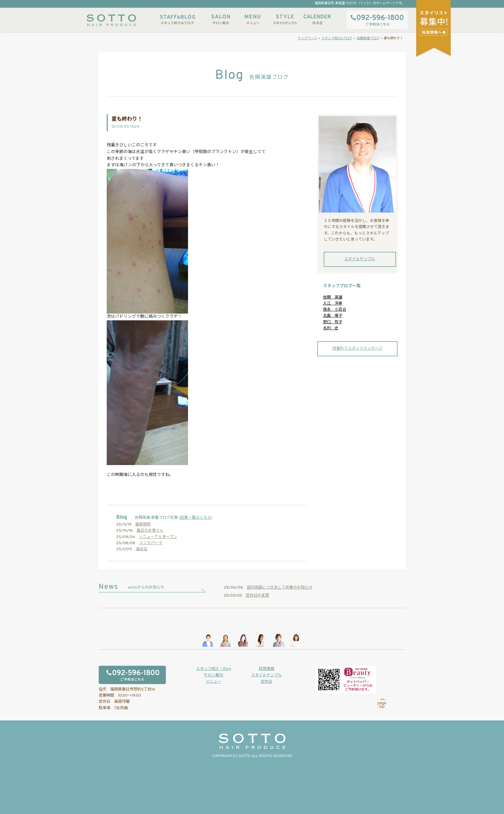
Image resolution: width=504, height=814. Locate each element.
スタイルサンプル (285, 19)
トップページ (307, 38)
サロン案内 (221, 19)
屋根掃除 (143, 525)
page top (382, 704)
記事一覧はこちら (196, 518)
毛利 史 (331, 328)
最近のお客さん (150, 531)
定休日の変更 (257, 596)
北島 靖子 (333, 316)
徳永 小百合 (335, 310)
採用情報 (266, 669)
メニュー (253, 19)
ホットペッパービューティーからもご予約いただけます (346, 680)
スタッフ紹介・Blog (214, 669)
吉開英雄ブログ (368, 38)
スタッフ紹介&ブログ (178, 19)
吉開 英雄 (333, 297)
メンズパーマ (151, 543)
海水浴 (141, 549)
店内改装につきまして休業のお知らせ (280, 588)
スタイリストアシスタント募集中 (434, 32)
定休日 (266, 682)
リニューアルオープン (158, 537)
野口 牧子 (333, 322)
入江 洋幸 (333, 304)
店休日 (317, 19)
